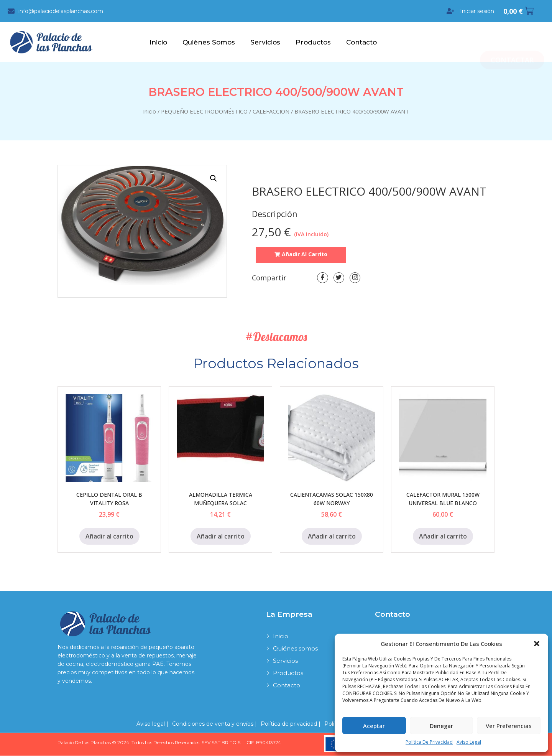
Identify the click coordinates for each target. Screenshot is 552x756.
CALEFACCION (271, 112)
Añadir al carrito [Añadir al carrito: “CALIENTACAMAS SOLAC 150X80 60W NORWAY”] (332, 537)
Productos (313, 43)
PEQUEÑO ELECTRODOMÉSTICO (204, 112)
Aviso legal (469, 742)
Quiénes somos (209, 43)
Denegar (441, 726)
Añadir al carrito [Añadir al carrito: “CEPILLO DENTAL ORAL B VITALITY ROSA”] (109, 537)
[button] (537, 644)
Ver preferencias (509, 726)
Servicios (265, 43)
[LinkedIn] (356, 279)
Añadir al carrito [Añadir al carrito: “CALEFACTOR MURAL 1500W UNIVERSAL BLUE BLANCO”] (443, 537)
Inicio (158, 43)
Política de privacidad (429, 742)
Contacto (361, 43)
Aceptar (374, 726)
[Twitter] (340, 279)
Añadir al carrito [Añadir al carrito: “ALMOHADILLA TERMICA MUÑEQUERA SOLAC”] (221, 537)
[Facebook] (323, 279)
